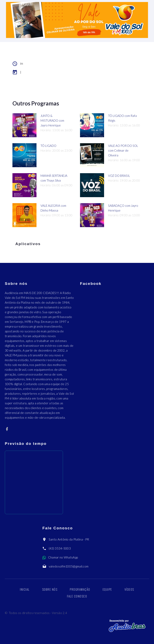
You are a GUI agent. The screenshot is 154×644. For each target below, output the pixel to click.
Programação (80, 589)
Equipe (107, 589)
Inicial (25, 589)
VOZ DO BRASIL (119, 176)
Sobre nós (50, 589)
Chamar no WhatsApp (63, 557)
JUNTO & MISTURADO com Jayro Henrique (52, 120)
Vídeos (129, 589)
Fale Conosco (77, 596)
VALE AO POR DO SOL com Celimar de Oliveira (123, 150)
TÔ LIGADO (48, 146)
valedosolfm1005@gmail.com (69, 566)
